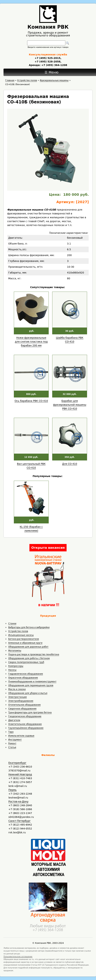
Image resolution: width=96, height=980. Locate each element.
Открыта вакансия (48, 548)
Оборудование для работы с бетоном (29, 658)
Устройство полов (18, 631)
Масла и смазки (17, 689)
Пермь (13, 790)
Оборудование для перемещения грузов (31, 685)
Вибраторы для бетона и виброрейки (29, 627)
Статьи (12, 747)
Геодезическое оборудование (25, 716)
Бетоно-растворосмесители (24, 639)
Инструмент (15, 740)
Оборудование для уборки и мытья (28, 693)
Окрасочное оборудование (23, 678)
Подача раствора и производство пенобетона (34, 654)
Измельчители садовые (21, 736)
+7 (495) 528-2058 (48, 62)
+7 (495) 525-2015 (48, 58)
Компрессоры (16, 666)
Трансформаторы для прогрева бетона (30, 712)
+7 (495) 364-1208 (54, 65)
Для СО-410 (70, 464)
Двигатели (14, 720)
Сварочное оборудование (22, 709)
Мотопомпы (15, 651)
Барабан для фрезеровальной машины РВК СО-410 (70, 405)
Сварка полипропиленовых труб (26, 662)
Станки (12, 623)
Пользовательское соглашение (18, 957)
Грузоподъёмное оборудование (26, 728)
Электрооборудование (21, 701)
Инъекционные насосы (21, 635)
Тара (11, 732)
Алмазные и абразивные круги (25, 643)
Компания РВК (48, 27)
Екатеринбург (17, 763)
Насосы (12, 670)
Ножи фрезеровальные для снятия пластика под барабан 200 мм (31, 342)
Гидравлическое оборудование (26, 674)
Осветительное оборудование (25, 724)
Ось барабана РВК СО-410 (31, 401)
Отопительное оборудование (24, 705)
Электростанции (17, 697)
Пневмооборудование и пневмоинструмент (32, 682)
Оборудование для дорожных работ (28, 647)
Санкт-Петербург (20, 821)
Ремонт (12, 743)
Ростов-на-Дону (18, 801)
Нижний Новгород (20, 774)
